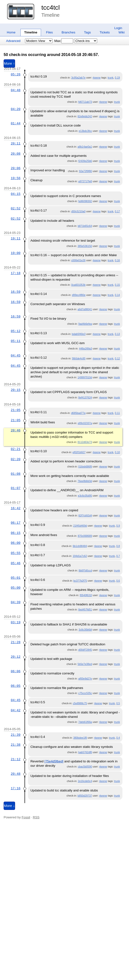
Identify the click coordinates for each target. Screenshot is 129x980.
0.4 (118, 738)
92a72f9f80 (85, 171)
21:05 (16, 410)
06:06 (16, 671)
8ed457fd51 (85, 609)
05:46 (16, 563)
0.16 (117, 260)
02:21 (16, 449)
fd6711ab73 (85, 102)
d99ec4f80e (79, 295)
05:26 (16, 74)
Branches (69, 32)
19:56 (16, 178)
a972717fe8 (85, 181)
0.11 (117, 413)
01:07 (16, 488)
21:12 (16, 759)
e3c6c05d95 (85, 496)
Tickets (105, 32)
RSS (36, 817)
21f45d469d (80, 526)
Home (11, 32)
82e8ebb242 (85, 116)
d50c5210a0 (78, 211)
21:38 (16, 745)
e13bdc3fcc (85, 131)
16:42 (16, 508)
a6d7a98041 (85, 309)
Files (49, 32)
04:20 (16, 109)
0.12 (117, 358)
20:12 (16, 657)
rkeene (97, 78)
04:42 (16, 710)
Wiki (122, 32)
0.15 (117, 285)
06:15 (16, 533)
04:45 (16, 356)
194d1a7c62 (80, 556)
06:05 (16, 686)
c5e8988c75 (80, 703)
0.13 (117, 334)
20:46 (16, 430)
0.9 (118, 526)
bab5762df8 (85, 752)
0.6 (118, 581)
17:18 (16, 273)
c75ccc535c (85, 693)
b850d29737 (85, 796)
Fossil (26, 817)
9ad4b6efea (85, 324)
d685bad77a (78, 413)
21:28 (16, 642)
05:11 (16, 341)
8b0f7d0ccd (85, 570)
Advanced (13, 41)
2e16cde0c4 (85, 781)
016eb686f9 (85, 466)
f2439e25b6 (85, 161)
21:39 (16, 735)
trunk (111, 78)
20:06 (16, 168)
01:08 (16, 474)
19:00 (16, 253)
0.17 (117, 211)
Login (118, 28)
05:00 (16, 588)
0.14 (117, 295)
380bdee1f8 (80, 738)
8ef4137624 (85, 397)
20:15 (16, 390)
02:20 (16, 459)
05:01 (16, 578)
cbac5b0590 (85, 767)
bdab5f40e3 (79, 334)
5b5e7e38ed (85, 664)
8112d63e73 (85, 442)
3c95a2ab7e (78, 78)
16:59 (16, 292)
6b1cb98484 (80, 546)
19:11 (16, 238)
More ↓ (9, 806)
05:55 (16, 553)
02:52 (16, 208)
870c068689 (85, 536)
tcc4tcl (51, 8)
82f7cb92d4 (85, 515)
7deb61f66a (85, 722)
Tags (87, 32)
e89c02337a (85, 423)
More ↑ (9, 63)
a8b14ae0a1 (85, 147)
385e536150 (85, 246)
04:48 (16, 90)
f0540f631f (86, 595)
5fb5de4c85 (79, 358)
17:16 (16, 788)
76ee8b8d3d (85, 481)
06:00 (16, 543)
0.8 (118, 546)
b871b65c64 (85, 226)
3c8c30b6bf (85, 630)
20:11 (16, 143)
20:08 (16, 154)
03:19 (16, 622)
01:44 (16, 123)
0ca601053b (78, 285)
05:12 (16, 331)
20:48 (16, 774)
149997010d (85, 377)
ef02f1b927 (79, 452)
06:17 (16, 523)
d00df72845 (85, 650)
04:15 (16, 194)
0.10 (117, 452)
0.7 (118, 556)
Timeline (31, 32)
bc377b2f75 (80, 581)
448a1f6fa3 (85, 348)
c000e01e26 (78, 260)
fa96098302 (85, 201)
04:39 (16, 602)
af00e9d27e (85, 679)
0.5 (118, 703)
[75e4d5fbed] (54, 761)
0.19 (117, 78)
